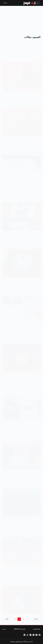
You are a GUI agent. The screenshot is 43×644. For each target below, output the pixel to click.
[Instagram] (30, 635)
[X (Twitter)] (37, 635)
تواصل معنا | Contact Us (19, 629)
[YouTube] (34, 635)
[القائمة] (38, 3)
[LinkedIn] (24, 635)
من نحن (4, 629)
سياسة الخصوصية (37, 629)
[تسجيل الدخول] (4, 3)
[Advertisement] (21, 18)
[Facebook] (40, 635)
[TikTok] (27, 635)
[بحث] (6, 3)
